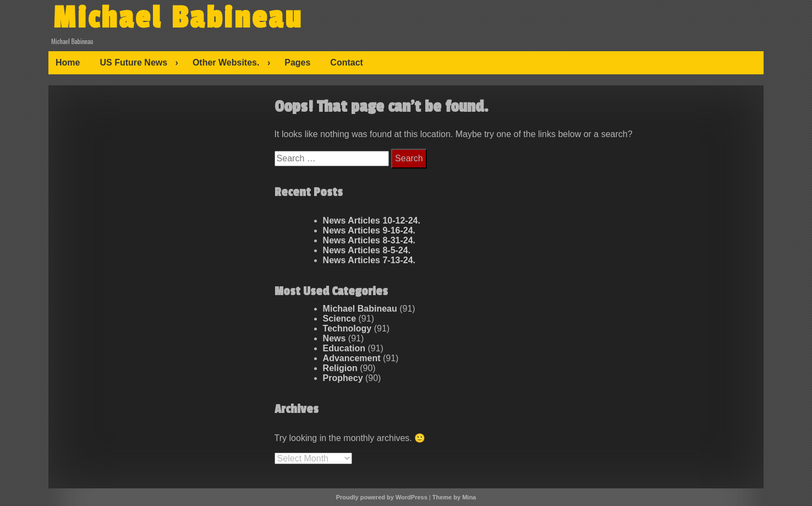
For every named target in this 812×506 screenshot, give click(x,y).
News (334, 338)
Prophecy (343, 378)
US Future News (133, 62)
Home (68, 62)
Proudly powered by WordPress (382, 497)
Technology (347, 328)
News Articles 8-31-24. (369, 240)
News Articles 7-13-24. (369, 260)
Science (339, 319)
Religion (340, 368)
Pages (297, 62)
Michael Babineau (178, 18)
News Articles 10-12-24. (372, 221)
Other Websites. (226, 62)
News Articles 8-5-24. (367, 250)
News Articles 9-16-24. (369, 230)
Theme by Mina (454, 497)
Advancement (352, 358)
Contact (347, 62)
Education (344, 348)
